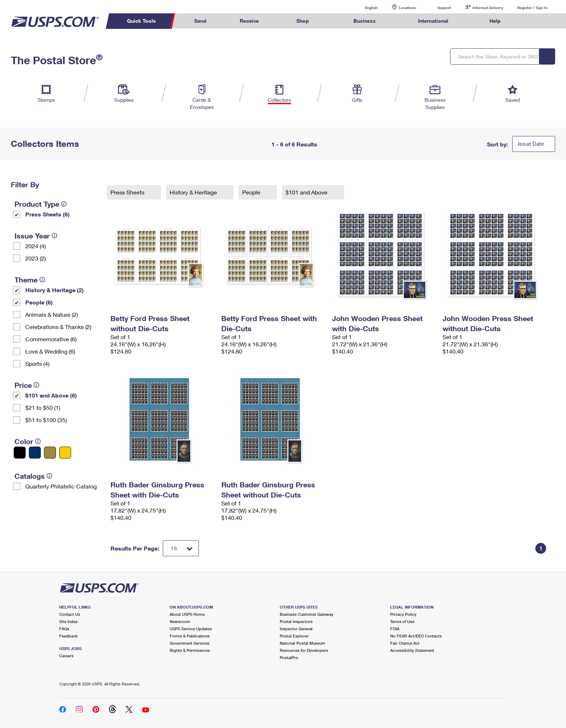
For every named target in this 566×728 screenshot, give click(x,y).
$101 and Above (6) (51, 395)
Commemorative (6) (51, 339)
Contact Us (70, 614)
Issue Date (531, 144)
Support (444, 8)
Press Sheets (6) (47, 214)
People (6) (39, 302)
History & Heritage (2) (55, 290)
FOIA (395, 629)
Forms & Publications (190, 636)
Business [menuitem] (365, 21)
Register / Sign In (532, 8)
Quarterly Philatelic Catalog (61, 486)
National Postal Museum (302, 643)
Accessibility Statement (412, 650)
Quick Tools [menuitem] (141, 21)
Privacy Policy (403, 614)
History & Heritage (194, 192)
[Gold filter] (50, 453)
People (252, 192)
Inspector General (296, 629)
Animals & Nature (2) (52, 314)
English (364, 7)
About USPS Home (187, 614)
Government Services (190, 643)
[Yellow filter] (65, 453)
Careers (66, 656)
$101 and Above (307, 192)
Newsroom (180, 621)
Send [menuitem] (200, 21)
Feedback (68, 636)
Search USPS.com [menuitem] (531, 21)
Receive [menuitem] (249, 21)
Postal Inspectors (296, 621)
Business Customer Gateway (307, 614)
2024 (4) (36, 246)
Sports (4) (37, 363)
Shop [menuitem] (303, 21)
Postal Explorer (294, 636)
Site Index (68, 621)
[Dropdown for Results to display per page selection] (181, 548)
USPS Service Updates (191, 629)
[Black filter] (20, 453)
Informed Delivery (488, 8)
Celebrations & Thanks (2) (58, 327)
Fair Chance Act (405, 643)
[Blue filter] (35, 453)
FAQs (64, 629)
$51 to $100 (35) (46, 420)
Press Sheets (128, 192)
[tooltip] (64, 204)
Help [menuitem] (495, 21)
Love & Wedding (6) (50, 351)
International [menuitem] (433, 21)
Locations (408, 8)
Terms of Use (402, 621)
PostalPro (289, 657)
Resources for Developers (304, 650)
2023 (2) (36, 258)
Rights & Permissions (190, 650)
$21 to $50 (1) (43, 407)
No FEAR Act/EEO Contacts (416, 636)
